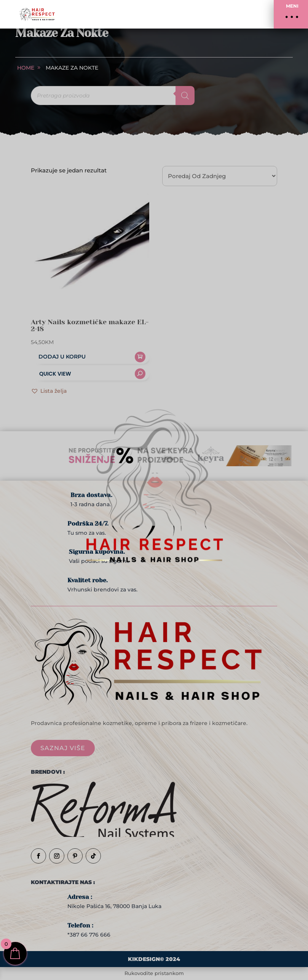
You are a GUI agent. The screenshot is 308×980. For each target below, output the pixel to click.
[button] (291, 14)
